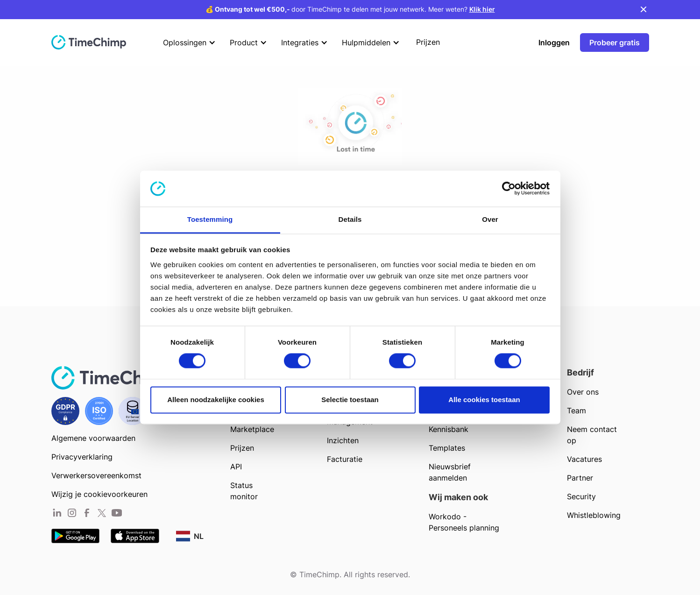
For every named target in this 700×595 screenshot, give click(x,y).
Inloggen (554, 42)
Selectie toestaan (350, 400)
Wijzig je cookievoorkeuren (99, 494)
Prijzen (242, 448)
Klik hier (482, 9)
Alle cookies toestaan (484, 400)
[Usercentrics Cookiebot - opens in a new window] (509, 189)
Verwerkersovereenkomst (96, 475)
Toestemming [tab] (210, 219)
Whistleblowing (594, 515)
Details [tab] (350, 219)
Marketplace (252, 429)
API (236, 467)
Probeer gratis (615, 42)
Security (581, 496)
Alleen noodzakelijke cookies (216, 400)
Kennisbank (449, 429)
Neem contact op (592, 435)
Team (576, 411)
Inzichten (343, 440)
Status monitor (244, 491)
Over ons (583, 392)
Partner (580, 478)
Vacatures (584, 459)
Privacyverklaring (82, 457)
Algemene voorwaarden (93, 438)
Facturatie (345, 459)
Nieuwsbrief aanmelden (450, 472)
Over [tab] (490, 219)
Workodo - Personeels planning (464, 522)
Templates (447, 448)
